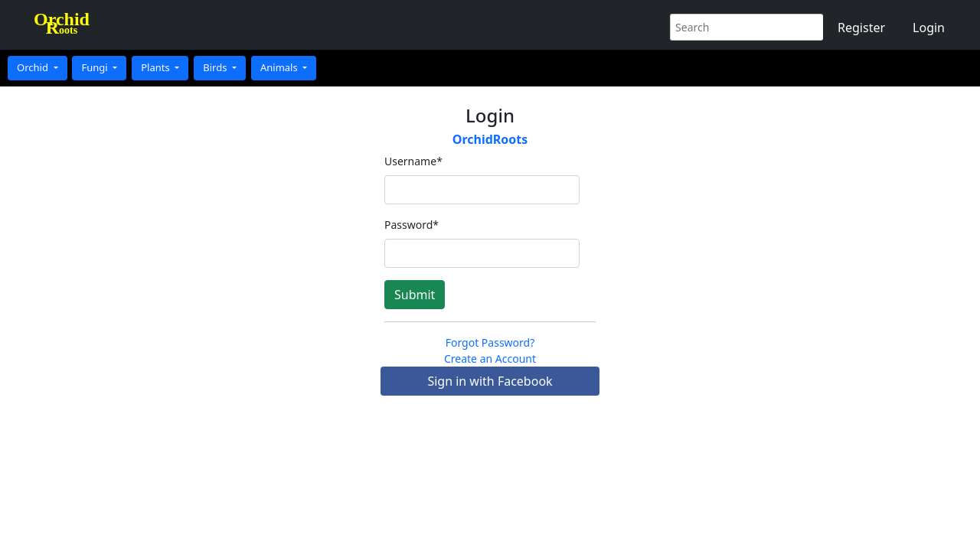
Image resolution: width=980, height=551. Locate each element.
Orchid (34, 67)
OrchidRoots (490, 139)
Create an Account (490, 359)
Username (413, 161)
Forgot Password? (490, 342)
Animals (280, 67)
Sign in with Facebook (490, 381)
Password (412, 225)
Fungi (96, 67)
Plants (157, 67)
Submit (415, 295)
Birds (216, 67)
